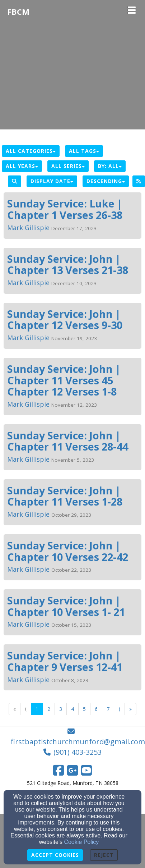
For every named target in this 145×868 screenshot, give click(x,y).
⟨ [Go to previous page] (26, 709)
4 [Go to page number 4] (72, 709)
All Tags (84, 151)
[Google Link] (72, 770)
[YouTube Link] (86, 770)
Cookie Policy (81, 842)
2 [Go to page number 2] (49, 709)
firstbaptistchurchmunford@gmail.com (78, 742)
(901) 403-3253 (78, 752)
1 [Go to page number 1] (37, 709)
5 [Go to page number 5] (84, 709)
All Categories (31, 151)
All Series (68, 166)
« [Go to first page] (15, 709)
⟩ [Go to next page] (119, 709)
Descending (106, 181)
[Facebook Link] (59, 770)
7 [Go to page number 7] (108, 709)
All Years (22, 166)
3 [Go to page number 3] (61, 709)
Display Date (52, 181)
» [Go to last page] (130, 709)
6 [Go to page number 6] (96, 709)
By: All (110, 166)
